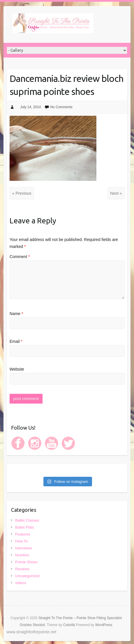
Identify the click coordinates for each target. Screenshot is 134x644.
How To (22, 541)
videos (21, 583)
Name (16, 314)
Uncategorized (27, 576)
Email (16, 341)
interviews (24, 548)
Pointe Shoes (26, 562)
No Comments (62, 107)
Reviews (22, 569)
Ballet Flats (25, 527)
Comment (20, 257)
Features (23, 534)
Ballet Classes (27, 520)
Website (17, 369)
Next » (116, 193)
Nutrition (22, 555)
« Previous (22, 193)
